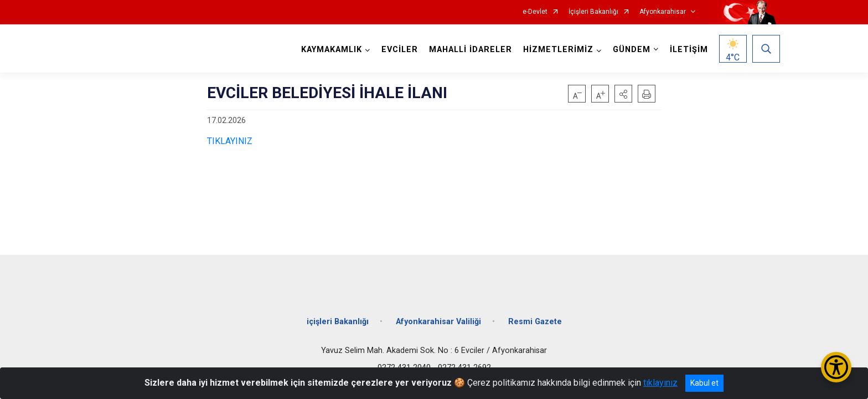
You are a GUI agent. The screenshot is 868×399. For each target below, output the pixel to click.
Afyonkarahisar (663, 12)
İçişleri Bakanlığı (593, 12)
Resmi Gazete (535, 317)
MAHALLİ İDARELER (469, 50)
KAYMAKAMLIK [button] (330, 50)
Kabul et (704, 383)
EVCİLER (399, 50)
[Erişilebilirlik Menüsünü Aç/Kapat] (836, 367)
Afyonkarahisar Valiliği (438, 317)
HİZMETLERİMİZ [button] (557, 50)
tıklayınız (660, 383)
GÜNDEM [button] (631, 50)
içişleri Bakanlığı (338, 317)
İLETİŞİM (688, 50)
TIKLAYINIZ (230, 141)
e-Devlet (535, 12)
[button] (623, 94)
